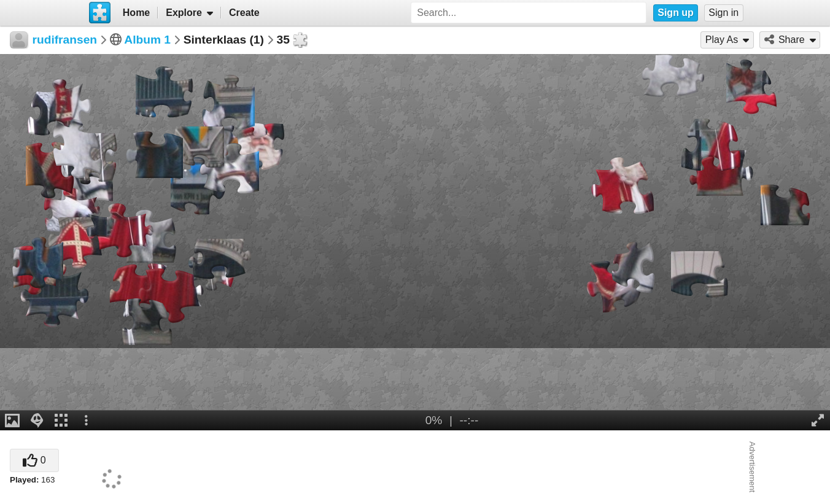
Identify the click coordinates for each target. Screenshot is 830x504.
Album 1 (147, 40)
